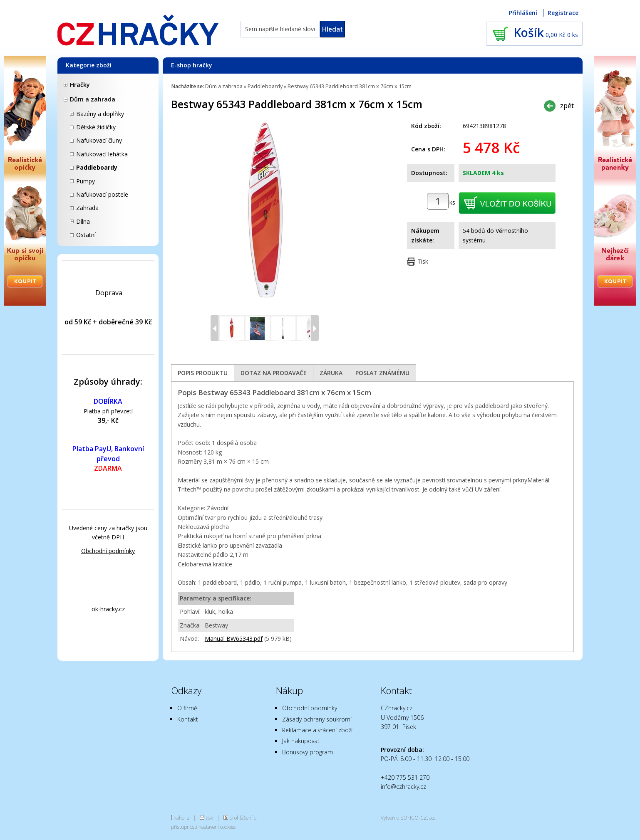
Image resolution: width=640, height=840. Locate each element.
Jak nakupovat (301, 741)
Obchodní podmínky (108, 551)
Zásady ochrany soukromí (317, 719)
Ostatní (86, 235)
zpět (567, 105)
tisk (209, 818)
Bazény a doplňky (100, 114)
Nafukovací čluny (99, 140)
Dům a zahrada (93, 99)
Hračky (80, 85)
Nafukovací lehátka (102, 154)
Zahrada (87, 208)
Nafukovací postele (102, 194)
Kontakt (188, 719)
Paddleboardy (97, 167)
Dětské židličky (96, 127)
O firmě (187, 708)
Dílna (83, 221)
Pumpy (86, 181)
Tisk (423, 261)
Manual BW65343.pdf (234, 639)
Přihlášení (523, 13)
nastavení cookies (217, 827)
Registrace (563, 13)
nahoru (181, 818)
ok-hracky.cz (108, 609)
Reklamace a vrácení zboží (317, 730)
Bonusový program (308, 752)
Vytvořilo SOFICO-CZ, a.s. (409, 818)
